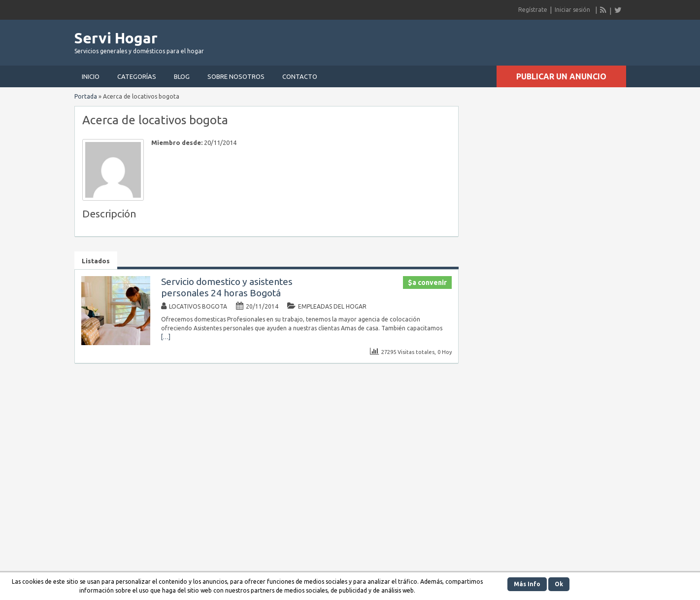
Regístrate (533, 10)
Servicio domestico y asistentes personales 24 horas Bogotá (227, 287)
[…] (166, 337)
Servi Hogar (116, 38)
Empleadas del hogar (332, 306)
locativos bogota (198, 306)
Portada (86, 96)
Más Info (527, 584)
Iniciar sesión (572, 10)
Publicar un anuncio (561, 76)
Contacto (300, 76)
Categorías (137, 76)
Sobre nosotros (236, 76)
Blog (182, 76)
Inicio (91, 76)
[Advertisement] (511, 39)
